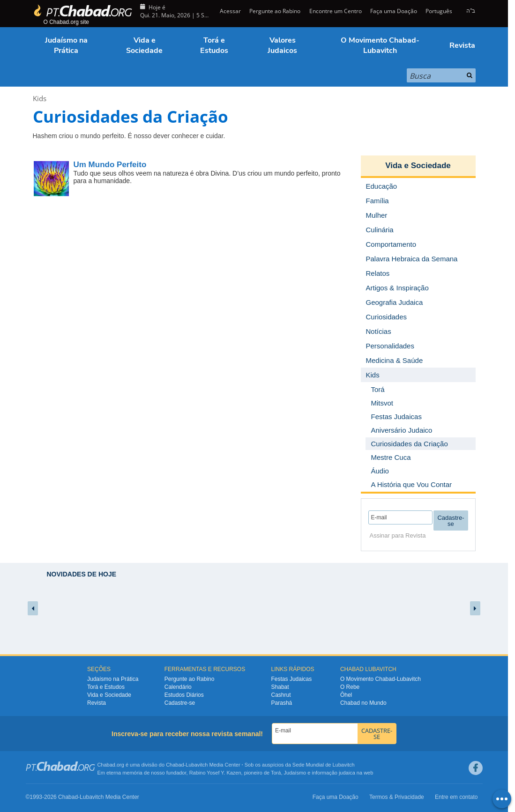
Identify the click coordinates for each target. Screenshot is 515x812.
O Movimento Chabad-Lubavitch (380, 45)
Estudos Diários (184, 695)
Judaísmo (295, 773)
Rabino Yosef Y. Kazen (215, 773)
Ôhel (346, 695)
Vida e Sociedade (144, 45)
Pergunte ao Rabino (275, 11)
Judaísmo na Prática (66, 45)
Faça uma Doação (394, 11)
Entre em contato (456, 797)
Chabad (175, 765)
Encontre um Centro (336, 11)
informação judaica (333, 773)
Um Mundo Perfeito (110, 165)
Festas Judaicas (292, 679)
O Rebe (350, 687)
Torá (276, 773)
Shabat (280, 687)
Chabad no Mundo (363, 703)
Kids (40, 98)
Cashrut (281, 695)
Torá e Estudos (214, 45)
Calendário (178, 687)
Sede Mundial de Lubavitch (324, 765)
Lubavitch (197, 765)
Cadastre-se (180, 703)
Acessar (230, 11)
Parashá (282, 703)
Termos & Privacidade (397, 797)
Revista (462, 45)
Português (439, 11)
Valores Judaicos (282, 45)
